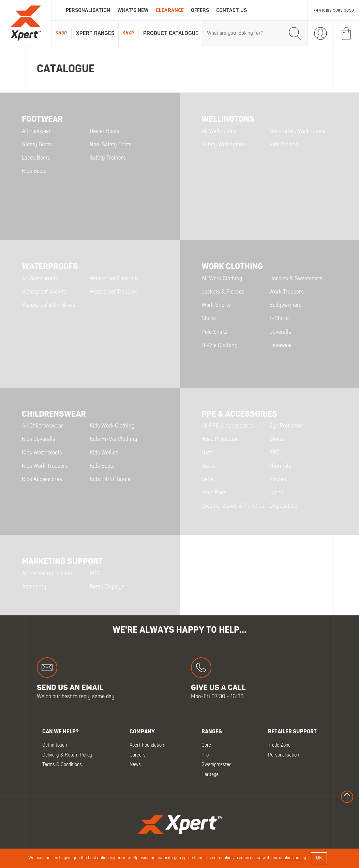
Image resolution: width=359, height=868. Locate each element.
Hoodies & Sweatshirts (296, 279)
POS (95, 574)
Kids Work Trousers (45, 466)
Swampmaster (216, 765)
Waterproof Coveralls (114, 279)
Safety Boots (37, 145)
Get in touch (55, 745)
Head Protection (220, 439)
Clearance (170, 10)
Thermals (280, 466)
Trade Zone (279, 745)
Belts (207, 480)
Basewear (281, 346)
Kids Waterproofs (42, 453)
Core (206, 745)
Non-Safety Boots (111, 145)
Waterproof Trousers (114, 292)
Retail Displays (107, 587)
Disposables (283, 506)
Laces (276, 493)
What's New (133, 10)
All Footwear (36, 132)
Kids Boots (34, 171)
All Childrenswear (42, 426)
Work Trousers (287, 292)
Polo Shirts (214, 332)
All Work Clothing (222, 279)
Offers (200, 10)
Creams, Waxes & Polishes (233, 506)
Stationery (34, 587)
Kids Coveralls (39, 439)
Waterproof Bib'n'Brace (49, 305)
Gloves (277, 439)
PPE (274, 453)
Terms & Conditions (62, 765)
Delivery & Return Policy (67, 755)
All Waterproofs (40, 279)
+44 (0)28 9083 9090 (334, 10)
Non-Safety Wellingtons (297, 132)
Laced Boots (36, 158)
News (135, 765)
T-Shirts (279, 319)
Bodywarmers (286, 305)
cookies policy (293, 858)
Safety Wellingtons (224, 145)
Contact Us (231, 10)
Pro (205, 755)
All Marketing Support (47, 574)
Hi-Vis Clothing (219, 346)
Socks (209, 466)
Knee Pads (214, 493)
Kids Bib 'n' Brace (110, 480)
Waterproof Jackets (45, 292)
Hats (207, 453)
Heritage (210, 774)
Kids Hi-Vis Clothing (113, 439)
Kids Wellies (284, 145)
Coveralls (280, 332)
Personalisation (88, 10)
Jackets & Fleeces (223, 292)
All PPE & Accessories (228, 426)
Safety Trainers (108, 158)
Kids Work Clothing (112, 426)
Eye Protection (287, 426)
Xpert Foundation (147, 745)
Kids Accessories (42, 480)
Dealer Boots (104, 132)
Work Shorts (216, 305)
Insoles (278, 480)
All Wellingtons (219, 132)
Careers (138, 755)
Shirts (209, 319)
